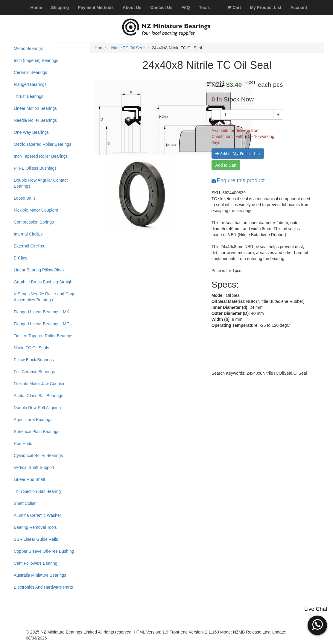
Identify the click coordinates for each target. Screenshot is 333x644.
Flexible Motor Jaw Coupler (39, 384)
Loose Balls (25, 198)
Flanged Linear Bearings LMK (41, 312)
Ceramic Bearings (30, 72)
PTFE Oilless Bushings (35, 168)
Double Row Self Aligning (37, 408)
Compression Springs (34, 222)
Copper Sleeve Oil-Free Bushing (44, 551)
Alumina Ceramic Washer (37, 515)
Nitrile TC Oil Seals (31, 348)
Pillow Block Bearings (34, 360)
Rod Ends (23, 443)
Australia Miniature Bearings (40, 575)
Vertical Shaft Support (34, 467)
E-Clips (20, 258)
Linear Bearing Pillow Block (39, 270)
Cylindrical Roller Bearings (38, 455)
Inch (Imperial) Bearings (36, 60)
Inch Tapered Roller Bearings (41, 156)
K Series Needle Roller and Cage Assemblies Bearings (45, 297)
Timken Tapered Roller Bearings (44, 336)
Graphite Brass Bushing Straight (44, 282)
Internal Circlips (28, 234)
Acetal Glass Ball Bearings (38, 396)
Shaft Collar (25, 503)
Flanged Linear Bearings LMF (41, 324)
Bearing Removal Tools (35, 527)
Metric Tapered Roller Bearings (42, 144)
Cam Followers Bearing (36, 563)
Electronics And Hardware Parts (43, 587)
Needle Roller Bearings (35, 120)
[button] (317, 625)
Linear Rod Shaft (29, 479)
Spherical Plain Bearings (37, 432)
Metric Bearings (28, 48)
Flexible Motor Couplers (36, 210)
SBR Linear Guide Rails (36, 539)
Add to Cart (226, 165)
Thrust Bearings (29, 96)
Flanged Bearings (30, 84)
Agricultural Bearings (33, 420)
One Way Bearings (31, 132)
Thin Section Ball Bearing (37, 491)
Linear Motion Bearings (35, 108)
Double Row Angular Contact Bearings (41, 183)
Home (100, 48)
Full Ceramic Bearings (34, 372)
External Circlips (29, 246)
